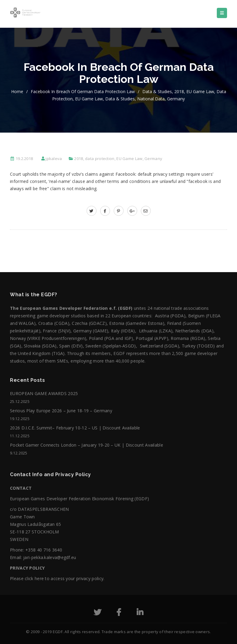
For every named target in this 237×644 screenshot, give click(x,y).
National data (151, 99)
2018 (179, 91)
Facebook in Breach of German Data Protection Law (83, 91)
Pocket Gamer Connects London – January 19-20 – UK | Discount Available (87, 445)
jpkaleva (54, 159)
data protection (100, 159)
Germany (176, 99)
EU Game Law (200, 91)
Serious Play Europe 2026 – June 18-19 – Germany (61, 411)
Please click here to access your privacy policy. (57, 578)
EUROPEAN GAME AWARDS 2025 (44, 393)
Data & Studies (157, 91)
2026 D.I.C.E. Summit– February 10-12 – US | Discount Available (75, 428)
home (17, 91)
